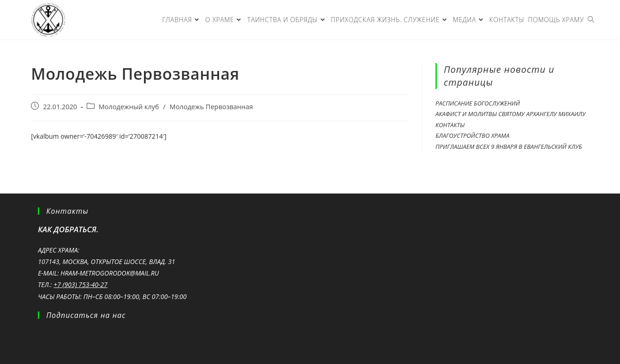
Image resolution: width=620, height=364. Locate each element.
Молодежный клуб (129, 107)
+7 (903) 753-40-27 (80, 285)
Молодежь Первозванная (212, 107)
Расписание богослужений (478, 103)
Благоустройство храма (472, 135)
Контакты (450, 125)
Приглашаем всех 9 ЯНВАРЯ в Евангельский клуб (509, 147)
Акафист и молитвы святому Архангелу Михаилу (510, 114)
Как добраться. (68, 229)
